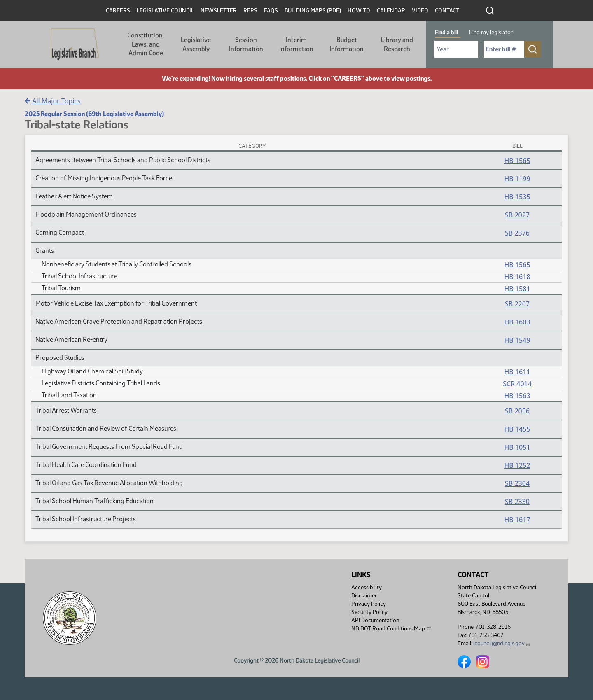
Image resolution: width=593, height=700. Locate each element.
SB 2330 (517, 502)
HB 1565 (517, 161)
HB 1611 (517, 372)
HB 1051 (517, 447)
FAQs (271, 10)
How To (359, 10)
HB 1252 (517, 465)
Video (420, 10)
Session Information (246, 44)
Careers (118, 10)
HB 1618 (517, 277)
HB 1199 (517, 179)
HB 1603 (517, 322)
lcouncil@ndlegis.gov (502, 643)
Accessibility (367, 587)
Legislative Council (165, 10)
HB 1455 (517, 429)
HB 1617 (517, 520)
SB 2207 (517, 304)
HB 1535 (517, 197)
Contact (447, 10)
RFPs (250, 10)
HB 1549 (517, 340)
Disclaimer (364, 596)
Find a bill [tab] (446, 32)
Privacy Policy (369, 604)
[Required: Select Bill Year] (456, 49)
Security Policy (369, 612)
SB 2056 (517, 411)
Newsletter (219, 10)
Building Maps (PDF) (313, 10)
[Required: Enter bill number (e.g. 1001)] (504, 49)
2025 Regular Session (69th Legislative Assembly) (94, 114)
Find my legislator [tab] (491, 32)
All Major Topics (53, 101)
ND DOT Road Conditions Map (392, 628)
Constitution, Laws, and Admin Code (146, 44)
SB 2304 (517, 483)
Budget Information (347, 44)
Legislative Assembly (196, 44)
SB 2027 (517, 215)
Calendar (391, 10)
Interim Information (296, 44)
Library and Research (397, 44)
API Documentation (375, 620)
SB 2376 (517, 233)
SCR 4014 (517, 384)
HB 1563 (517, 396)
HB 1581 (517, 289)
